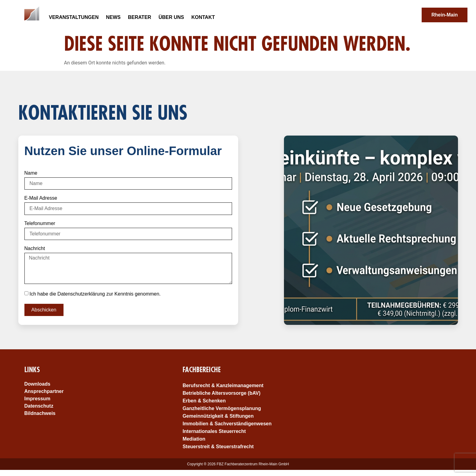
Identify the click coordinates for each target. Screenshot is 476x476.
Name (31, 173)
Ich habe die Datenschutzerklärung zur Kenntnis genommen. (95, 294)
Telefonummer (40, 223)
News (113, 17)
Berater (139, 17)
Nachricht (35, 249)
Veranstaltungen (74, 17)
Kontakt (203, 17)
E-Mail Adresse (41, 198)
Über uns (171, 17)
